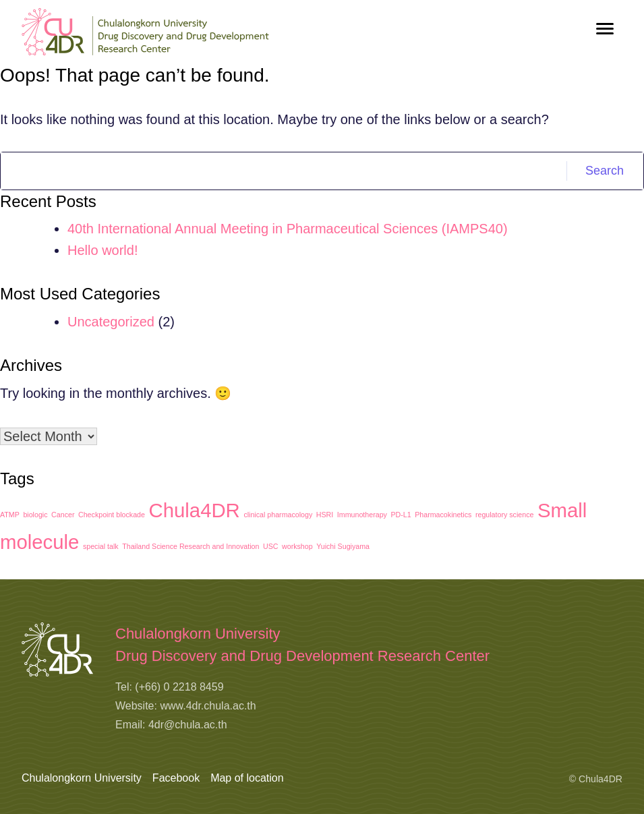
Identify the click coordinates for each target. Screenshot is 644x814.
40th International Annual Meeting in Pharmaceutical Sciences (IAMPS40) (288, 229)
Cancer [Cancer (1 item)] (63, 515)
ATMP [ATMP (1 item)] (10, 515)
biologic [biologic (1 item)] (35, 515)
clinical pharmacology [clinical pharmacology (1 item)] (278, 515)
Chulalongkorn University (82, 778)
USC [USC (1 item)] (271, 546)
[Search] (284, 171)
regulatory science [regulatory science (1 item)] (504, 515)
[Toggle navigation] (605, 28)
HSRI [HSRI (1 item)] (325, 515)
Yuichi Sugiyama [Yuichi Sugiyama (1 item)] (343, 546)
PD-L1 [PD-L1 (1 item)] (401, 515)
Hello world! (103, 250)
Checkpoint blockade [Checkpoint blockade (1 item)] (112, 515)
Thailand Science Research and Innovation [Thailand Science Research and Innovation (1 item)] (191, 546)
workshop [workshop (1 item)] (297, 546)
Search (605, 171)
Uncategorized (111, 322)
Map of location (247, 778)
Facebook (176, 778)
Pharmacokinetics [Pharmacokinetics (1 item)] (443, 515)
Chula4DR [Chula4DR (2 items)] (195, 510)
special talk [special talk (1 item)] (101, 546)
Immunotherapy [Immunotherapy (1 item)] (362, 515)
